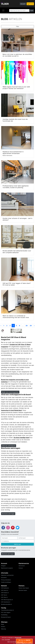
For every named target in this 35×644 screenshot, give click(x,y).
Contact (21, 568)
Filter (18, 26)
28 (27, 326)
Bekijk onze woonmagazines (10, 392)
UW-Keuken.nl (5, 593)
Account (23, 4)
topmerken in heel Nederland (11, 410)
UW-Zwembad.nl (6, 602)
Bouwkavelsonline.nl (6, 604)
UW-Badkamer (5, 588)
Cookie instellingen (6, 582)
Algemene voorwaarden (7, 575)
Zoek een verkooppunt (9, 446)
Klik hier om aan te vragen (24, 641)
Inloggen (3, 566)
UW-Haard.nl (5, 590)
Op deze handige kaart (22, 438)
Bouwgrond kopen (6, 617)
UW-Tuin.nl (4, 595)
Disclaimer (4, 578)
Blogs (3, 624)
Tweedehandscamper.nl (7, 610)
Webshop (4, 629)
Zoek (32, 11)
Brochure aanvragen (8, 554)
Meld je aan (17, 544)
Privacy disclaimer (6, 580)
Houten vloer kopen (24, 588)
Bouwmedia (18, 638)
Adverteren (22, 566)
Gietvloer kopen (23, 590)
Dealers (3, 627)
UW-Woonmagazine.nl (7, 600)
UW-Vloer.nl (4, 597)
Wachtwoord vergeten (7, 568)
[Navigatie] (3, 10)
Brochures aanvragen (8, 514)
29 (31, 326)
